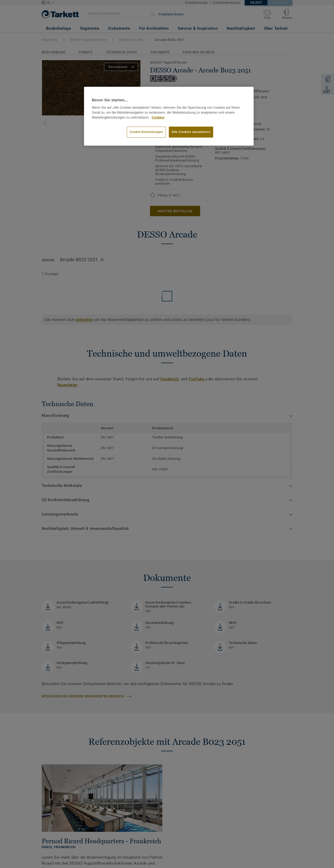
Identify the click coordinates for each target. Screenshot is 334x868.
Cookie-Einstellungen (146, 132)
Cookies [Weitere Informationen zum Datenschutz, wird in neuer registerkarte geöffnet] (158, 117)
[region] (169, 116)
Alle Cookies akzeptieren (191, 132)
